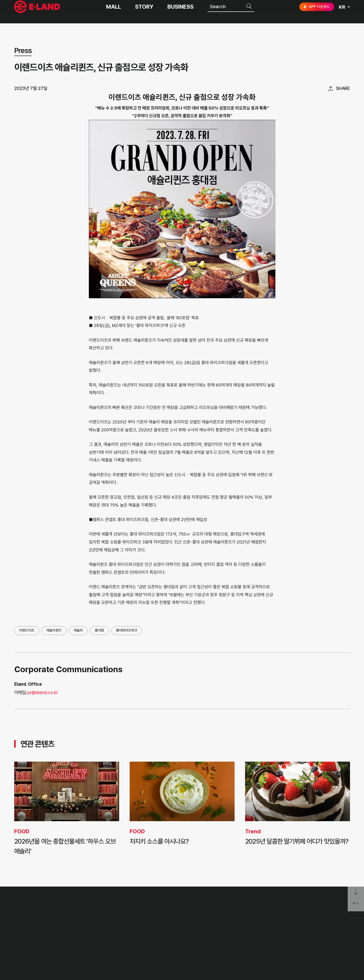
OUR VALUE (99, 913)
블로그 (315, 932)
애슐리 (78, 630)
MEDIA (161, 946)
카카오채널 (346, 932)
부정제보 (207, 924)
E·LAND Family (290, 915)
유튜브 (330, 932)
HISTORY (96, 924)
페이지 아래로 (356, 892)
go (342, 915)
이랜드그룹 (38, 12)
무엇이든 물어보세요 (219, 935)
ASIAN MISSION (104, 946)
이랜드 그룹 (38, 914)
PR (156, 913)
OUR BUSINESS (103, 935)
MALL (114, 12)
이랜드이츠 (27, 630)
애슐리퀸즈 (54, 630)
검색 (250, 11)
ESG (157, 935)
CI (87, 957)
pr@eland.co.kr (43, 692)
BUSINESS (180, 12)
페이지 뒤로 (356, 905)
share (343, 88)
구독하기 (304, 940)
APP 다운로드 (316, 12)
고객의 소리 (210, 913)
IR (155, 924)
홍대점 (99, 630)
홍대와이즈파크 (127, 630)
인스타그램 (301, 932)
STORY (144, 12)
